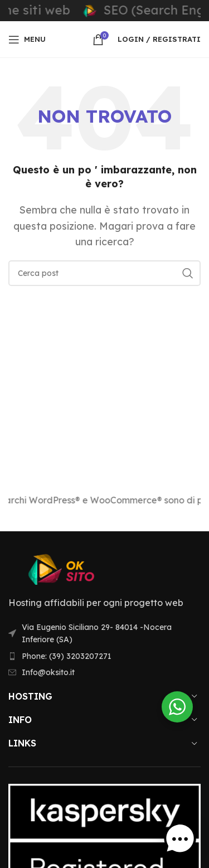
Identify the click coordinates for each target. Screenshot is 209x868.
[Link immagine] (70, 568)
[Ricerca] (104, 273)
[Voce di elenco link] (104, 656)
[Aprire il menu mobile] (27, 40)
